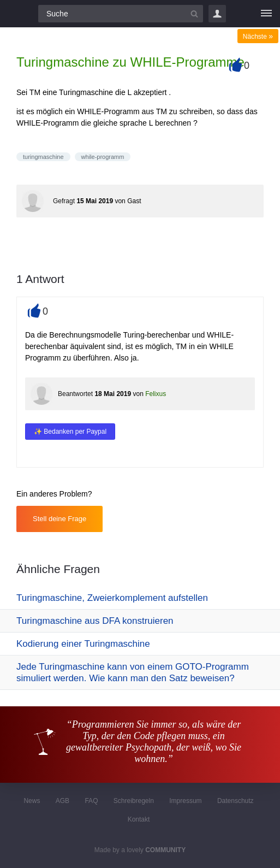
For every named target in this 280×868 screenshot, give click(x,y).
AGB (62, 801)
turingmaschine (43, 157)
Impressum (185, 801)
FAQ (91, 801)
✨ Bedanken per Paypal (70, 432)
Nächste (258, 37)
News (32, 801)
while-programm (103, 157)
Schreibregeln (134, 801)
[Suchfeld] (121, 14)
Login (217, 14)
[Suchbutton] (194, 14)
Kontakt (139, 819)
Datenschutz (236, 801)
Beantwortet (75, 394)
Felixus (156, 394)
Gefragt (64, 201)
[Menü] (266, 14)
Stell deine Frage (59, 519)
